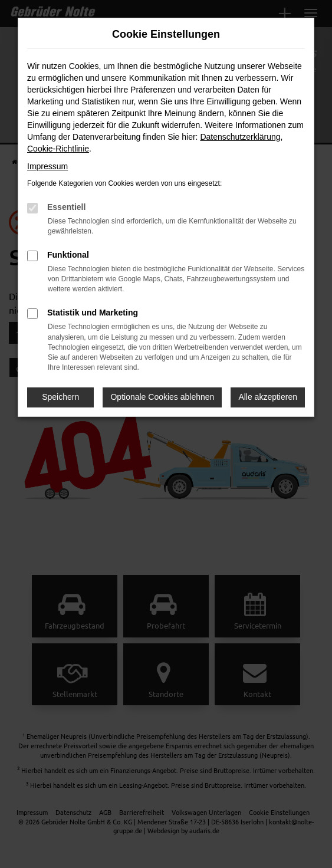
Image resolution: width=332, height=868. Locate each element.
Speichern (60, 397)
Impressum (47, 166)
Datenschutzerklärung (240, 137)
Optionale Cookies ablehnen (162, 397)
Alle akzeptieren (268, 397)
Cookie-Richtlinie (58, 149)
